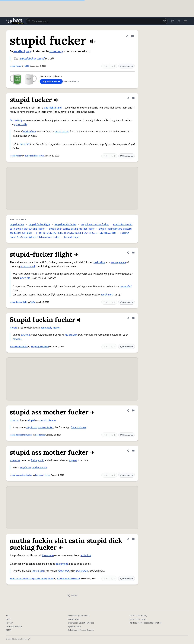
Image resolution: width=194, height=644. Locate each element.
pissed (41, 59)
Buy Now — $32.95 (51, 81)
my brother (71, 335)
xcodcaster (40, 435)
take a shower (79, 427)
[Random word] (164, 21)
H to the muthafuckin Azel (69, 579)
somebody (56, 51)
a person (15, 420)
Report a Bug (74, 619)
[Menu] (185, 21)
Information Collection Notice (81, 623)
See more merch (71, 81)
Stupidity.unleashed (40, 347)
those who (48, 555)
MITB (27, 66)
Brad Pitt (25, 144)
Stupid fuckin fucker (66, 225)
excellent (19, 51)
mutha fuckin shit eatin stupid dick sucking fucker (32, 579)
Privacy (9, 623)
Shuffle (72, 596)
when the (25, 278)
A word (14, 328)
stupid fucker (16, 66)
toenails (17, 339)
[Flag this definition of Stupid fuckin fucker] (133, 318)
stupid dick (82, 571)
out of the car (62, 132)
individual (86, 555)
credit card (107, 295)
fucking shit (37, 460)
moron (56, 328)
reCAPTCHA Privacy (138, 616)
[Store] (172, 21)
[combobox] (97, 21)
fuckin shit (63, 571)
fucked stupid (72, 237)
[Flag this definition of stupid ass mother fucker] (133, 411)
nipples (73, 460)
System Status (74, 627)
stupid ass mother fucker (95, 225)
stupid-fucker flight (39, 225)
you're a (26, 335)
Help (8, 619)
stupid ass (32, 427)
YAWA (33, 302)
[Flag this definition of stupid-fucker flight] (133, 253)
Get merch (127, 66)
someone (15, 460)
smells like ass (48, 420)
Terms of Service (14, 627)
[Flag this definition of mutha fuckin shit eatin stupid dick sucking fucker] (133, 539)
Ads (8, 616)
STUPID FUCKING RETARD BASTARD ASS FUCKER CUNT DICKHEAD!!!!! (76, 233)
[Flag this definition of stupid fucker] (132, 36)
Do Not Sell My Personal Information (146, 623)
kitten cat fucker (43, 475)
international (28, 267)
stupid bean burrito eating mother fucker (72, 229)
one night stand (53, 108)
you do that (38, 571)
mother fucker (46, 427)
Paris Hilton (29, 132)
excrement (62, 564)
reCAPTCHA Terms (138, 619)
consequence (118, 262)
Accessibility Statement (79, 616)
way (28, 51)
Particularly (16, 120)
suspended (125, 286)
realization (100, 262)
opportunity (21, 124)
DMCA (9, 630)
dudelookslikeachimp (34, 156)
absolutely (46, 328)
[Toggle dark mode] (179, 21)
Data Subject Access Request (81, 630)
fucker (32, 59)
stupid (24, 59)
